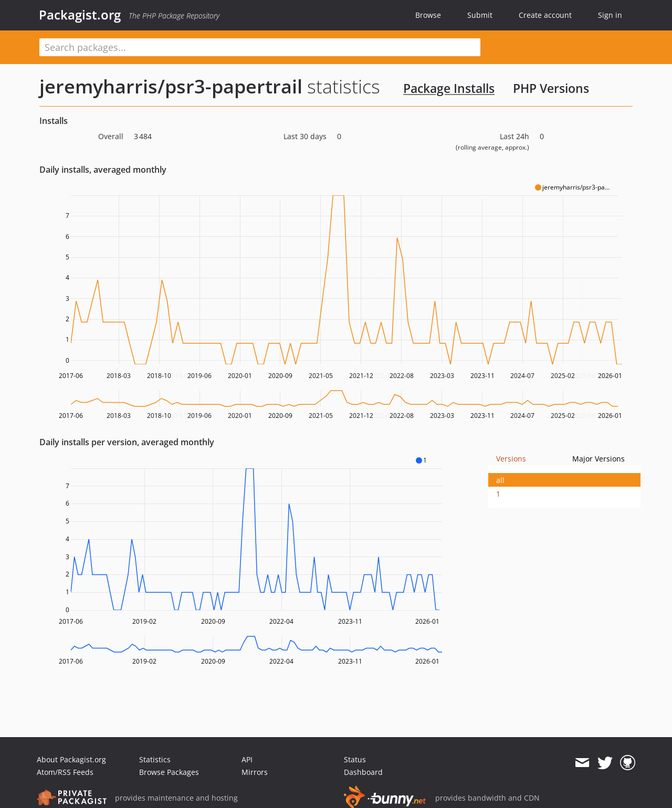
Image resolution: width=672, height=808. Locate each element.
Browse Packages (169, 772)
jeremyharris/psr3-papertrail (171, 86)
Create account (545, 15)
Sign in (610, 15)
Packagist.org (80, 15)
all (500, 480)
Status (355, 759)
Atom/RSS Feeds (65, 772)
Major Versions (598, 459)
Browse (428, 15)
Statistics (155, 759)
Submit (480, 15)
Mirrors (255, 772)
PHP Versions (551, 88)
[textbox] (260, 47)
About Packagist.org (71, 759)
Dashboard (363, 772)
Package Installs (449, 88)
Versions (511, 459)
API (247, 759)
